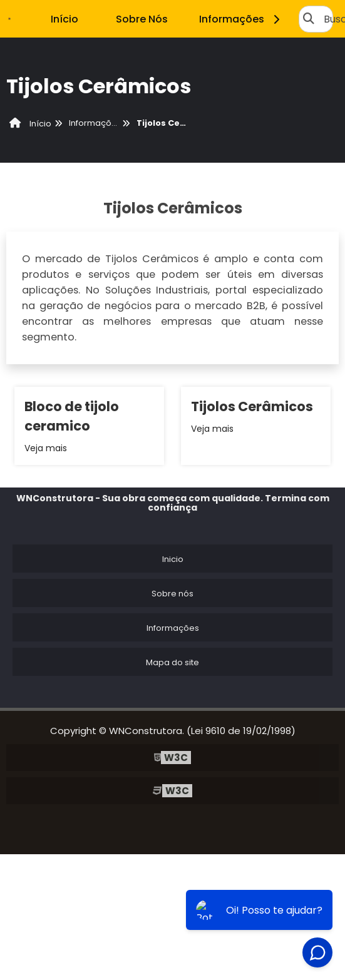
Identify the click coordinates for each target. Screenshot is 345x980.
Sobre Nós (142, 19)
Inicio (173, 559)
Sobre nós (172, 594)
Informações (241, 19)
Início (64, 19)
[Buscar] (309, 19)
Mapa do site (172, 662)
